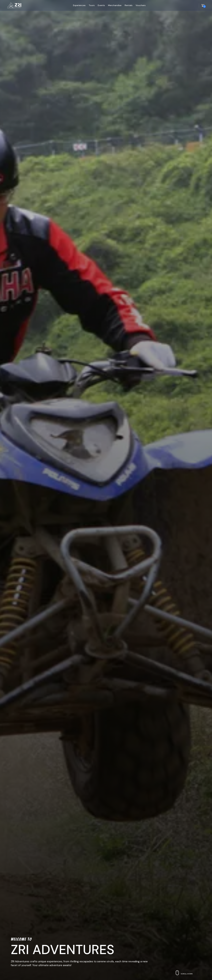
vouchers (141, 5)
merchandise (115, 5)
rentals (129, 5)
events (101, 5)
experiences (79, 5)
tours (92, 5)
